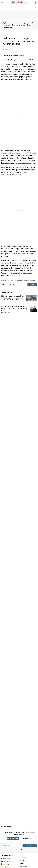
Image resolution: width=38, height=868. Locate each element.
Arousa (23, 863)
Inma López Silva (6, 313)
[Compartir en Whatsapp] (4, 60)
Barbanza (23, 866)
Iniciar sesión (26, 838)
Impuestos (33, 280)
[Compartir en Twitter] (15, 60)
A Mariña (23, 860)
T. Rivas (3, 302)
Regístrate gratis (13, 838)
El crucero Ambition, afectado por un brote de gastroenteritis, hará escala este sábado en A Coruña (13, 298)
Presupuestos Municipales (22, 280)
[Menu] (2, 2)
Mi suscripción (6, 858)
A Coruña (23, 857)
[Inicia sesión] (35, 2)
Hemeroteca (5, 864)
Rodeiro (12, 280)
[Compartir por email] (8, 60)
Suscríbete (5, 867)
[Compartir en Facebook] (12, 60)
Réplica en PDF (6, 861)
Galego (23, 850)
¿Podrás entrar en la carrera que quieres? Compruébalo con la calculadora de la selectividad (18, 25)
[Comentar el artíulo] (31, 60)
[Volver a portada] (19, 2)
